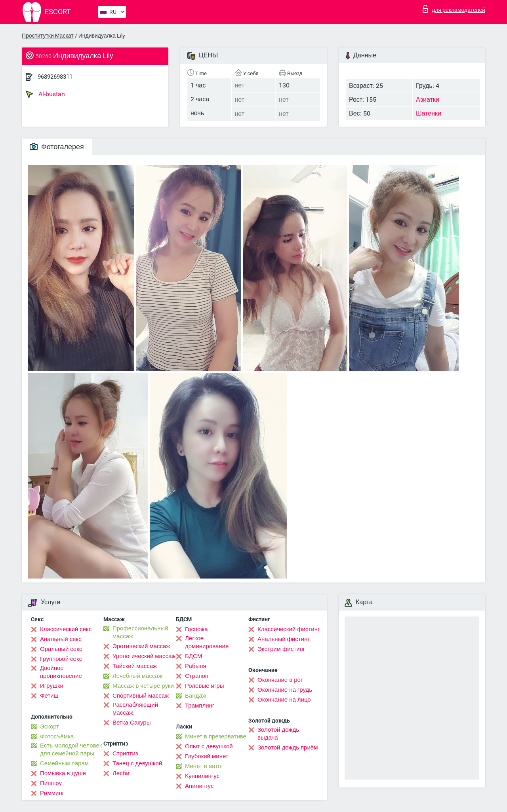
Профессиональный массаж (140, 632)
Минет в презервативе (216, 736)
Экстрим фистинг (281, 649)
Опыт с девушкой (209, 746)
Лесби (121, 773)
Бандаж (196, 696)
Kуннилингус (202, 776)
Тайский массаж (135, 666)
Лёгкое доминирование (207, 642)
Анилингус (199, 786)
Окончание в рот (280, 680)
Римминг (52, 793)
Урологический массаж (144, 656)
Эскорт (50, 727)
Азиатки (428, 100)
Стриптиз (125, 753)
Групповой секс (61, 659)
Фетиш (49, 696)
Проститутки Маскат (48, 36)
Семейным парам (64, 763)
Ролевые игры (205, 686)
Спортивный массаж (141, 696)
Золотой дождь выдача (278, 734)
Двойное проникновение (61, 672)
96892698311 (55, 77)
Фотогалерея (57, 147)
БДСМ (193, 656)
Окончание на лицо (284, 700)
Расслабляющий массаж (135, 709)
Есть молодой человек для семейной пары (71, 749)
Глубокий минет (207, 756)
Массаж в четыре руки (143, 686)
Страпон (197, 676)
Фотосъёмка (57, 736)
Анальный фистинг (284, 639)
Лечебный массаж (137, 676)
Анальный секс (61, 639)
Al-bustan (45, 94)
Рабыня (196, 666)
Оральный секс (61, 649)
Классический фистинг (289, 629)
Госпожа (196, 629)
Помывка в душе (63, 773)
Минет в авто (203, 766)
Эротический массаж (141, 646)
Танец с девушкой (137, 763)
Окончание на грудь (285, 690)
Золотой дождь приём (288, 747)
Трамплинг (200, 706)
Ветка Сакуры (132, 723)
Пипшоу (51, 783)
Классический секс (66, 629)
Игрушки (52, 686)
